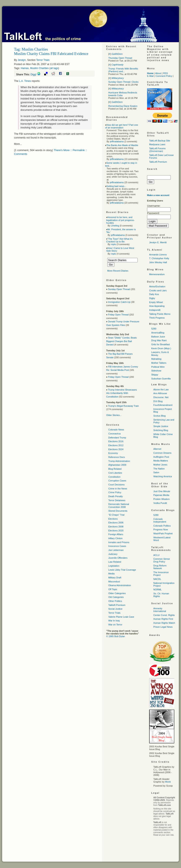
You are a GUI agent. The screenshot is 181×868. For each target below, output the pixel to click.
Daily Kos (154, 294)
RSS (166, 73)
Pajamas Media (161, 495)
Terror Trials (43, 60)
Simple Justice (161, 426)
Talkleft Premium (117, 605)
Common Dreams (162, 453)
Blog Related (115, 469)
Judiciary (113, 554)
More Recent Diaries (118, 271)
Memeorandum (157, 274)
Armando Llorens (158, 255)
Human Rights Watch (164, 623)
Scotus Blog (160, 416)
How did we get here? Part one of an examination (122, 126)
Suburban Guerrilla (161, 379)
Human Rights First (163, 619)
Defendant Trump (117, 438)
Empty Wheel (156, 302)
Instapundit (155, 310)
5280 (154, 329)
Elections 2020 (116, 531)
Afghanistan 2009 (117, 465)
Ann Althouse (160, 393)
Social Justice (115, 609)
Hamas (25, 68)
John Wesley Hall (158, 262)
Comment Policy (164, 76)
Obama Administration (120, 585)
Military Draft (115, 578)
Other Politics (115, 601)
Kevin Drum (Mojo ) (161, 348)
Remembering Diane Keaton (123, 106)
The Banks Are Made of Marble (122, 145)
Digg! (34, 75)
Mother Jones (160, 465)
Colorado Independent (160, 520)
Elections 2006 (116, 523)
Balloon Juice (158, 337)
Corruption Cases (117, 481)
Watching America (163, 476)
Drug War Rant (159, 340)
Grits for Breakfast (161, 344)
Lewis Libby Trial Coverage (122, 570)
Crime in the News (118, 489)
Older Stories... (114, 415)
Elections (113, 519)
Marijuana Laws (157, 144)
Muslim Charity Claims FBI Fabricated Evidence (51, 54)
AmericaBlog (158, 333)
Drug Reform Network (160, 567)
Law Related (115, 562)
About (158, 73)
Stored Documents (118, 511)
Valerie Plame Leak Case (121, 617)
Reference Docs (117, 457)
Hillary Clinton (115, 538)
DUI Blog (158, 401)
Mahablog (156, 359)
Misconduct (114, 582)
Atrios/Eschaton (157, 286)
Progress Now (161, 529)
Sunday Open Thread (119, 289)
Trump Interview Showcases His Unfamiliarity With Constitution (122, 393)
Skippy (155, 375)
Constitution (114, 477)
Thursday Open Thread (120, 58)
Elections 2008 (116, 527)
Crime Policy (115, 492)
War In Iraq (114, 621)
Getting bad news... (116, 186)
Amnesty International (160, 610)
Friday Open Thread (118, 315)
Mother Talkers (159, 363)
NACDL (157, 579)
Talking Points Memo (160, 314)
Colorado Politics (162, 526)
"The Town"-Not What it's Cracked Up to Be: (120, 240)
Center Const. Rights (164, 615)
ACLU (156, 555)
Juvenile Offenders (118, 558)
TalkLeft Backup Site (160, 141)
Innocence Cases (117, 546)
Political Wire (158, 367)
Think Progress (157, 318)
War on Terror (115, 625)
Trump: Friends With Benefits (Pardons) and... (123, 70)
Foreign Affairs (116, 534)
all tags (54, 68)
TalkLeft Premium (158, 162)
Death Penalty (116, 496)
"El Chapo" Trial (116, 515)
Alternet (157, 449)
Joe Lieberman (116, 550)
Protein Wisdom (162, 499)
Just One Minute (162, 491)
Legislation (114, 566)
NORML (158, 590)
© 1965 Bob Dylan (116, 636)
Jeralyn (22, 60)
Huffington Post (161, 457)
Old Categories (116, 597)
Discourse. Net (161, 397)
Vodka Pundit (160, 503)
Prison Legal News (163, 627)
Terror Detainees (117, 500)
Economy (113, 453)
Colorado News (116, 430)
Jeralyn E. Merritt (158, 242)
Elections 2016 (116, 441)
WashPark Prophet (163, 533)
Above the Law (161, 390)
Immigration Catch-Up (119, 302)
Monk (168, 782)
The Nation (159, 469)
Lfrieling (115, 226)
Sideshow (156, 371)
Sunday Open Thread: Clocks (123, 82)
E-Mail (150, 76)
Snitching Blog (161, 430)
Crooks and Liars (158, 290)
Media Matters (161, 461)
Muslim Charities (39, 68)
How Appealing (157, 306)
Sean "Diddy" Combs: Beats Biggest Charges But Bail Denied (122, 341)
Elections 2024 (116, 449)
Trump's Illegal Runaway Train (123, 406)
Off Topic (113, 589)
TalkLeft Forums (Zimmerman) (157, 150)
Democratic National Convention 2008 (119, 505)
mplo (114, 244)
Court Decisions (116, 485)
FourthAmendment (163, 405)
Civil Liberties (115, 473)
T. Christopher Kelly (159, 258)
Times (25, 81)
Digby (152, 298)
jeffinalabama (117, 141)
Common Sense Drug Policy (162, 560)
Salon (156, 472)
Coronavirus (114, 434)
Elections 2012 (116, 445)
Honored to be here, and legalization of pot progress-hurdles (120, 220)
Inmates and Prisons (119, 542)
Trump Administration (119, 461)
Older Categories (117, 593)
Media (111, 574)
